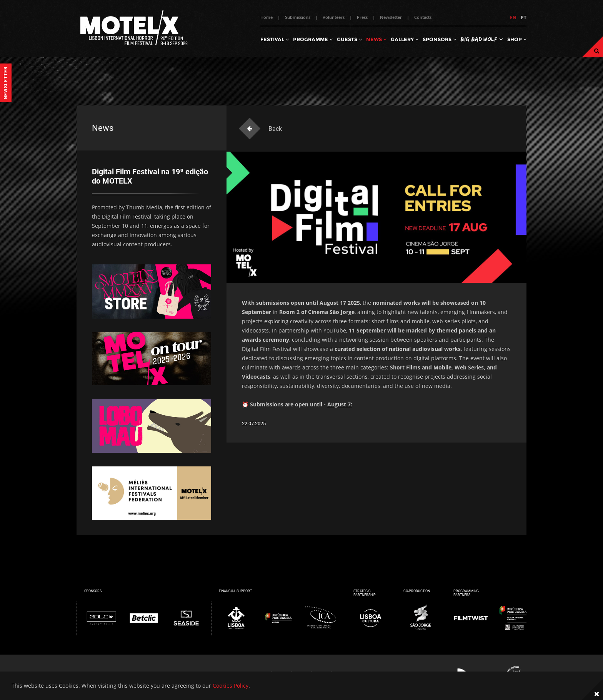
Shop (517, 39)
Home (267, 17)
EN (513, 18)
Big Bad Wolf (482, 39)
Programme (313, 39)
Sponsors (439, 39)
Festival (275, 39)
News (376, 39)
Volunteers (334, 17)
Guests (349, 39)
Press (362, 17)
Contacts (423, 17)
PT (524, 18)
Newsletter (391, 17)
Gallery (405, 39)
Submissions (298, 17)
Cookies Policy (231, 686)
